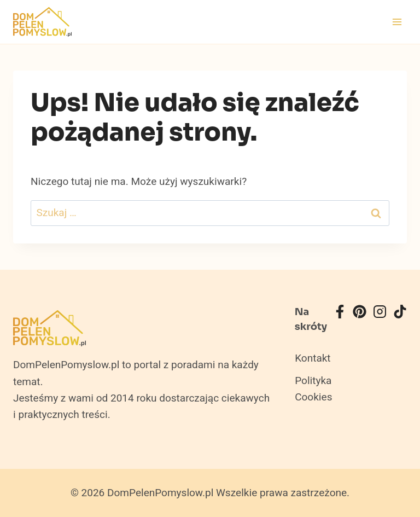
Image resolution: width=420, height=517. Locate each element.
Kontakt (313, 358)
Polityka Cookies (313, 389)
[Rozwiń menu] (397, 22)
